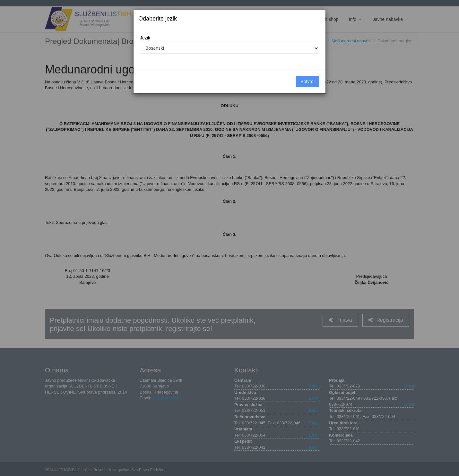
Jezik (145, 38)
